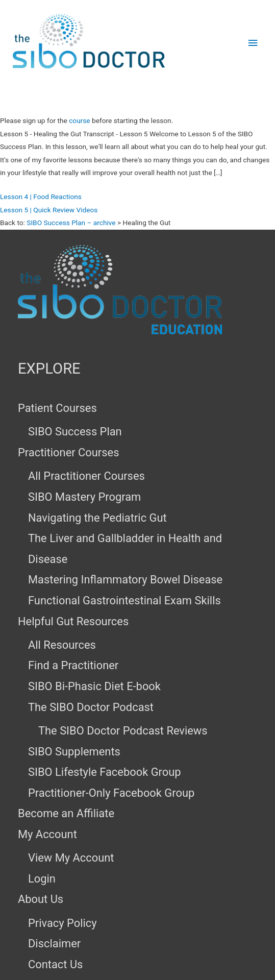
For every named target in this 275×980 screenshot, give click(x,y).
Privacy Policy (62, 923)
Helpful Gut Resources (73, 621)
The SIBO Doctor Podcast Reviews (123, 731)
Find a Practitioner (73, 665)
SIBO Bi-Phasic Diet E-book (94, 686)
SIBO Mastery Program (84, 497)
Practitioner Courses (68, 452)
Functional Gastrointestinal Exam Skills (124, 601)
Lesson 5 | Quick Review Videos (49, 210)
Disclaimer (54, 944)
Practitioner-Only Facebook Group (111, 793)
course (79, 120)
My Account (47, 834)
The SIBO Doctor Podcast (91, 707)
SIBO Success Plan (75, 432)
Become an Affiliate (66, 813)
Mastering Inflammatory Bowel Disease (125, 580)
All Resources (62, 645)
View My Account (71, 858)
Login (42, 879)
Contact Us (55, 964)
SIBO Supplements (74, 752)
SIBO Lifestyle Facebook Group (105, 772)
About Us (41, 899)
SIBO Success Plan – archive (71, 223)
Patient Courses (57, 408)
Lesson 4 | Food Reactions (41, 197)
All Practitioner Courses (86, 476)
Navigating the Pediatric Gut (97, 518)
